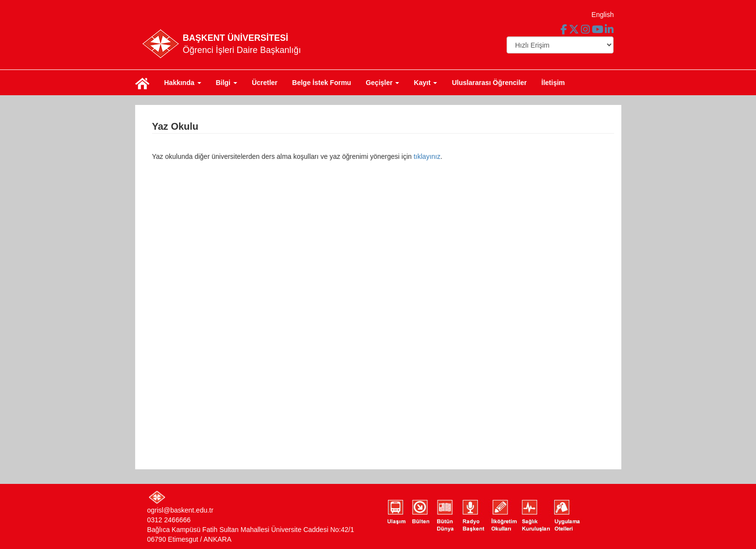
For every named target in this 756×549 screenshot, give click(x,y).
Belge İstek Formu (322, 83)
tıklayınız (427, 156)
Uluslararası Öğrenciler (489, 83)
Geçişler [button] (382, 83)
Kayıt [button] (425, 83)
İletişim (553, 83)
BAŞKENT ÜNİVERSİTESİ (236, 38)
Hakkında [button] (183, 83)
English (603, 15)
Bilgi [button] (227, 83)
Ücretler (265, 83)
